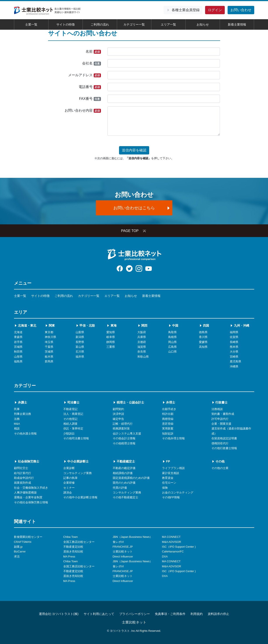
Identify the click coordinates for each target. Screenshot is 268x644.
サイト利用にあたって (99, 614)
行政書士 (220, 402)
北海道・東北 (25, 325)
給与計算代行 (22, 473)
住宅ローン (169, 483)
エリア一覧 (168, 24)
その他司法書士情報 (76, 438)
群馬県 (49, 361)
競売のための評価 (124, 483)
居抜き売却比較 (73, 551)
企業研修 (69, 483)
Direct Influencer (123, 557)
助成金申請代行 (24, 478)
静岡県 (111, 342)
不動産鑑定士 (124, 461)
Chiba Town (71, 537)
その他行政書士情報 (224, 448)
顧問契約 (118, 409)
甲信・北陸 (85, 325)
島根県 (172, 337)
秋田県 (18, 352)
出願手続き (169, 409)
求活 (17, 557)
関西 (142, 325)
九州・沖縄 (239, 325)
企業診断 (69, 468)
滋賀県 (142, 347)
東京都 (49, 332)
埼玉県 (49, 342)
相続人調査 (70, 424)
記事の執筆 (70, 478)
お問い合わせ (241, 10)
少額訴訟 (69, 434)
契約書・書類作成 (223, 414)
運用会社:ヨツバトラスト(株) (59, 614)
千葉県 (49, 347)
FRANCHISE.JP (123, 547)
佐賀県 (234, 337)
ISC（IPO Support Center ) (179, 547)
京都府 (142, 342)
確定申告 (118, 419)
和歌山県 (143, 357)
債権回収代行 (220, 443)
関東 (50, 325)
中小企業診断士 (76, 461)
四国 (204, 325)
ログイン (215, 10)
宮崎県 (234, 357)
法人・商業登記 (73, 414)
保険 (165, 488)
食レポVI (118, 542)
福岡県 (234, 332)
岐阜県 (111, 337)
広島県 (172, 347)
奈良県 (142, 352)
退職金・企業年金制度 (28, 497)
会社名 (92, 63)
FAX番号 (90, 99)
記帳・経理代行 (123, 424)
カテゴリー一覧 (134, 24)
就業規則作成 (22, 483)
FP (166, 461)
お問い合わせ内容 (83, 111)
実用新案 (168, 428)
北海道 (18, 332)
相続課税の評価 (123, 473)
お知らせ (203, 24)
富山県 (80, 347)
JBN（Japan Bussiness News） (133, 537)
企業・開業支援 (221, 424)
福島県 (18, 361)
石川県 (80, 352)
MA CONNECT (171, 537)
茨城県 (49, 352)
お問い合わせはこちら (142, 208)
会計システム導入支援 (127, 434)
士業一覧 (31, 24)
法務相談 (217, 409)
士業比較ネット (123, 551)
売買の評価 (120, 488)
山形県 (18, 357)
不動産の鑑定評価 (124, 468)
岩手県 (18, 342)
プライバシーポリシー (135, 614)
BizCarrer (20, 551)
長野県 (80, 342)
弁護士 (21, 402)
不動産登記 (70, 409)
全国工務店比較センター (79, 542)
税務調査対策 (121, 428)
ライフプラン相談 (173, 468)
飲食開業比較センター (28, 537)
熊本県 (234, 347)
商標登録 (168, 419)
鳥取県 (172, 332)
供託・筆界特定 (73, 428)
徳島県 (203, 332)
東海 (111, 325)
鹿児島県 (235, 361)
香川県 (203, 337)
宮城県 (18, 347)
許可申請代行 (220, 419)
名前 (93, 52)
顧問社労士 (21, 468)
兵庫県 (142, 337)
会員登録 (183, 10)
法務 (17, 419)
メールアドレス (85, 75)
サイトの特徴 (66, 24)
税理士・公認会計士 (128, 402)
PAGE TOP (134, 231)
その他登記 (70, 419)
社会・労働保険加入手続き (31, 488)
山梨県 (80, 332)
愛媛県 (203, 342)
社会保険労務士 (27, 461)
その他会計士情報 (124, 438)
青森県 (18, 337)
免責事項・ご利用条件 (170, 614)
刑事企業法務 (22, 414)
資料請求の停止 (218, 614)
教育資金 (168, 478)
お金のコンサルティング (178, 493)
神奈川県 (50, 337)
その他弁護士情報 (25, 434)
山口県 (172, 352)
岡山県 (172, 342)
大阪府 (142, 332)
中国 (173, 325)
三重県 (111, 347)
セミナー (69, 488)
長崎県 (234, 342)
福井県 (80, 357)
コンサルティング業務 (78, 473)
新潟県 (80, 337)
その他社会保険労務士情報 (31, 502)
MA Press (69, 557)
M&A (17, 424)
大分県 (234, 352)
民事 (17, 409)
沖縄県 (234, 366)
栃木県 (49, 357)
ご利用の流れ (100, 24)
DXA (165, 557)
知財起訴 (168, 434)
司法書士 (71, 402)
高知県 (203, 347)
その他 (218, 461)
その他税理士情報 (124, 443)
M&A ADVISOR (172, 542)
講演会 (68, 493)
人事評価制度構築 (25, 493)
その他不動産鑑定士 (125, 497)
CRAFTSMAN (23, 542)
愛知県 (111, 332)
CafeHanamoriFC (173, 551)
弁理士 (169, 402)
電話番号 (90, 87)
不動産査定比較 (73, 547)
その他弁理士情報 (173, 438)
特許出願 (168, 414)
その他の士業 (220, 468)
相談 (17, 428)
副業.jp (18, 547)
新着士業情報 (237, 24)
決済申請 (118, 414)
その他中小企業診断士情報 (80, 497)
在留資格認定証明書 (224, 438)
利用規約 (197, 614)
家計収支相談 (171, 473)
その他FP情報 (171, 497)
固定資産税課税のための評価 (131, 478)
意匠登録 (168, 424)
